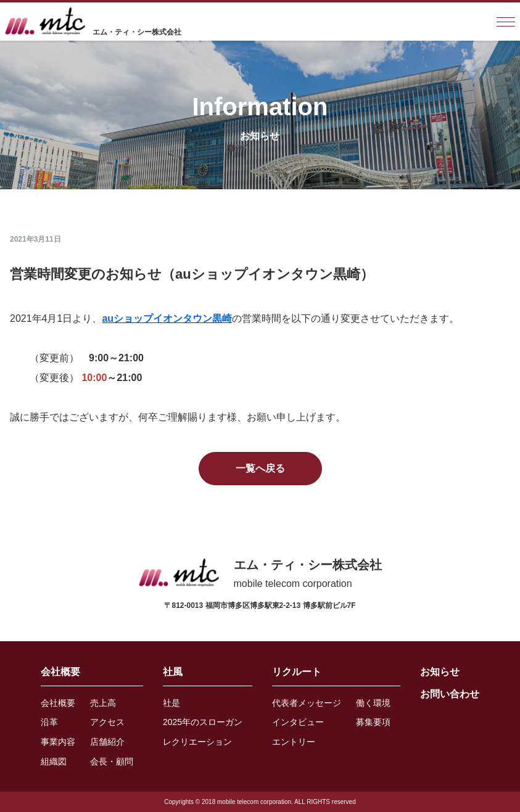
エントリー (294, 742)
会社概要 (60, 672)
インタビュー (298, 722)
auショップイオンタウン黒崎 (167, 318)
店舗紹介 (107, 742)
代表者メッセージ (307, 703)
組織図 (54, 761)
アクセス (107, 722)
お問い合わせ (450, 694)
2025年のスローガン (203, 722)
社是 (171, 703)
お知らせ (440, 672)
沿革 (49, 722)
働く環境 (373, 703)
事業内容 (58, 742)
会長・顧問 (112, 761)
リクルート (297, 672)
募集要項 (373, 722)
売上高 (103, 703)
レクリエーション (197, 742)
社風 (173, 672)
